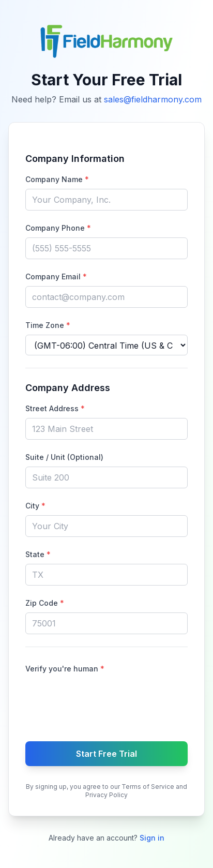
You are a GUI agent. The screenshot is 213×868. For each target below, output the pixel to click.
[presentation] (106, 700)
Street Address (55, 408)
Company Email (56, 276)
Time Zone (48, 325)
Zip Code (45, 603)
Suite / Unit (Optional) (64, 457)
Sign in (152, 838)
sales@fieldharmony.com (153, 99)
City (35, 506)
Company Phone (58, 228)
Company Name (57, 179)
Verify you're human (65, 669)
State (38, 554)
